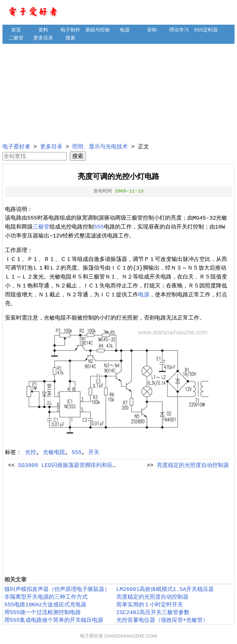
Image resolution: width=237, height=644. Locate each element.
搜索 (70, 38)
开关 (94, 452)
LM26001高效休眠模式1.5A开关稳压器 (165, 589)
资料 (43, 30)
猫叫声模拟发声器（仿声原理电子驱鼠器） (57, 589)
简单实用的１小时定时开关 (150, 605)
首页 (16, 30)
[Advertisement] (119, 93)
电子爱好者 (16, 147)
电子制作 (70, 30)
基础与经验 (98, 30)
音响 (152, 30)
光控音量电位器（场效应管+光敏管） (162, 620)
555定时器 (206, 30)
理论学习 (179, 30)
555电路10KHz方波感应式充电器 (45, 605)
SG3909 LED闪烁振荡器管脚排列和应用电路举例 (79, 465)
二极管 (16, 38)
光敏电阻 (54, 452)
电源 (125, 30)
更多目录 (43, 38)
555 (99, 227)
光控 (31, 452)
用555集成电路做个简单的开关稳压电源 (54, 620)
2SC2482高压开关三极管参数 (153, 613)
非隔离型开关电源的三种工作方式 (46, 597)
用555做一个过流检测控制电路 (43, 613)
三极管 (41, 227)
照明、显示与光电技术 (100, 147)
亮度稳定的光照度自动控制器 (193, 465)
